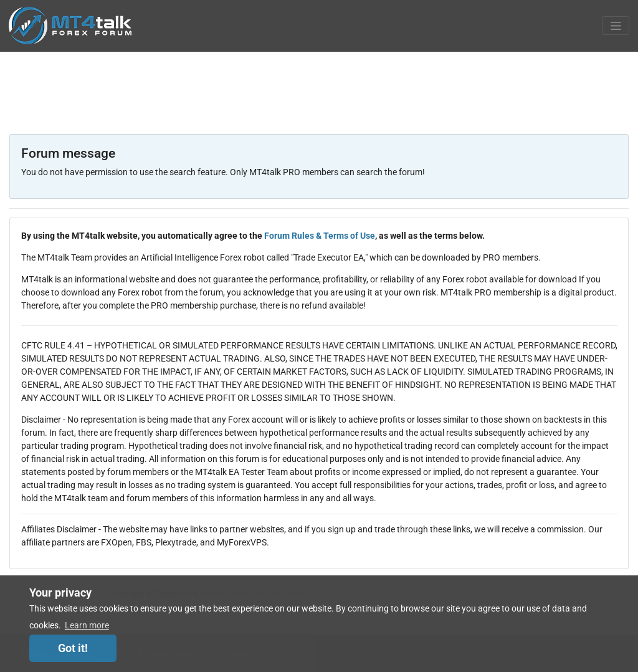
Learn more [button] (87, 625)
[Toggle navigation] (616, 26)
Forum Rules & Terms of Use (320, 236)
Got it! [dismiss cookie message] (73, 648)
